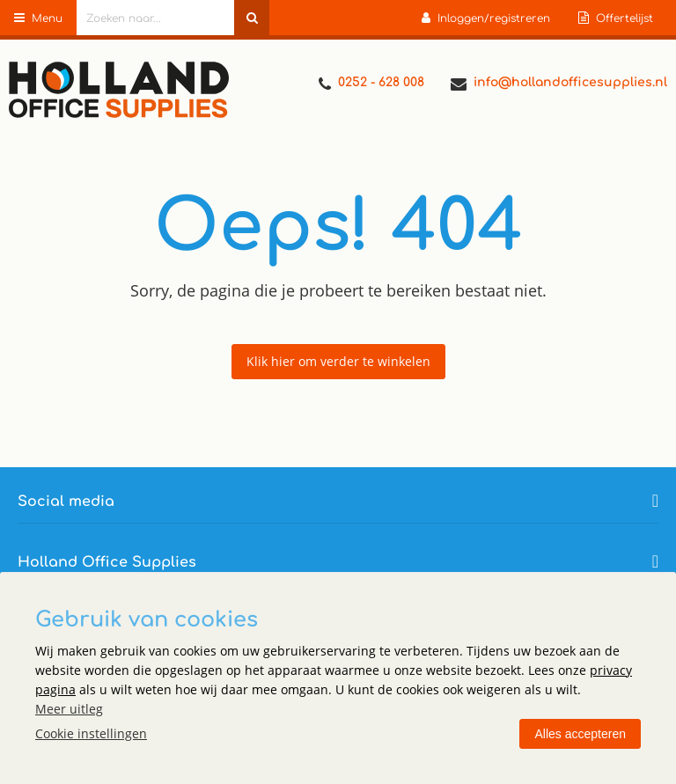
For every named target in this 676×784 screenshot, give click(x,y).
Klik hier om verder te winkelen (338, 361)
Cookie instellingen (91, 733)
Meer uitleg (69, 709)
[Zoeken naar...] (252, 18)
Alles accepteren (580, 734)
